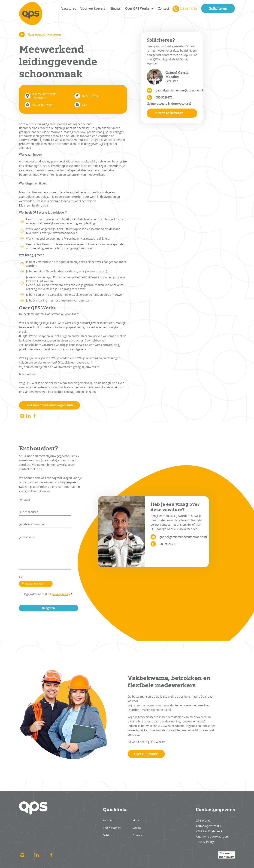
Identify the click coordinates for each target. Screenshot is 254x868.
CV (21, 578)
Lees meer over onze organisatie (53, 406)
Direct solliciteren (169, 113)
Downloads (141, 837)
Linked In (28, 417)
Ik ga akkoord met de (47, 596)
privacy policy (61, 596)
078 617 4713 (188, 9)
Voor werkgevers (93, 9)
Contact (163, 9)
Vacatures (69, 9)
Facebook (34, 417)
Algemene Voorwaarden (212, 839)
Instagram (22, 417)
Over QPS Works (137, 9)
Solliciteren (218, 9)
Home (31, 14)
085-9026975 (164, 97)
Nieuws (115, 9)
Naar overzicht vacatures (45, 35)
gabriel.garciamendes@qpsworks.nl (176, 90)
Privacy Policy (205, 844)
